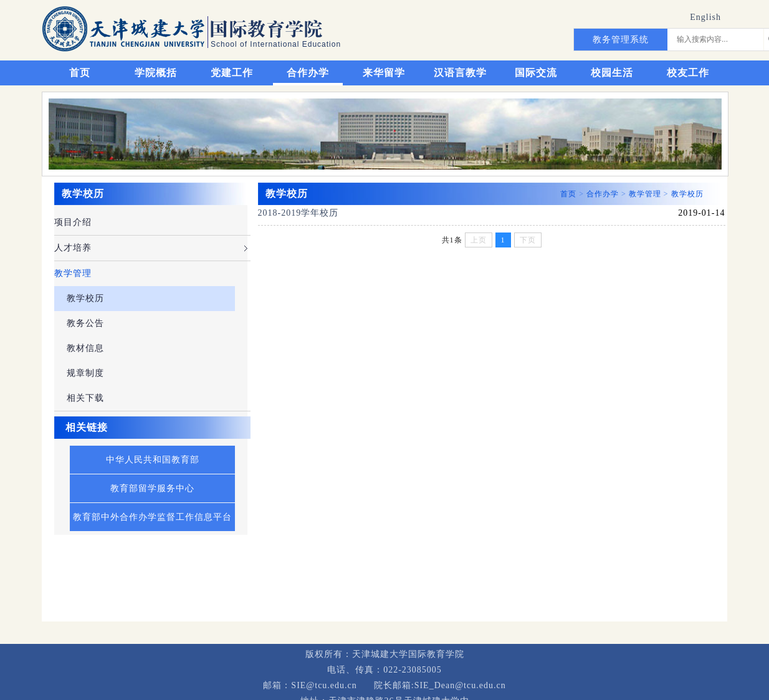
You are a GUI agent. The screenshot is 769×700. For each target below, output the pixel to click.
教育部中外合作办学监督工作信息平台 (152, 517)
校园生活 (612, 73)
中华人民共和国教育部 (153, 460)
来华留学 (384, 73)
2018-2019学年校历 (299, 213)
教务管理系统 (621, 40)
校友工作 (688, 73)
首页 (80, 73)
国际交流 (536, 73)
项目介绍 (73, 222)
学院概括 (156, 73)
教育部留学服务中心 (152, 488)
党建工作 (232, 73)
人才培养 (73, 248)
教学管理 (73, 273)
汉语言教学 (460, 73)
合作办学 (308, 73)
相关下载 (85, 398)
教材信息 (85, 348)
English (705, 17)
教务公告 (85, 323)
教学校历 (85, 298)
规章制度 (85, 373)
